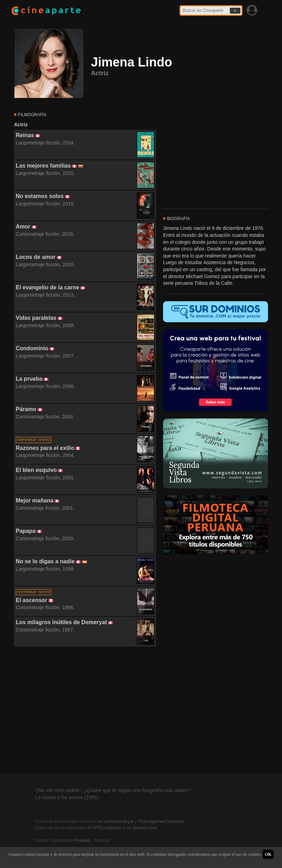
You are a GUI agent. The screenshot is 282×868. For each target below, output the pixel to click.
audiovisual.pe (119, 821)
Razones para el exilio (45, 448)
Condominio (32, 348)
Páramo (26, 409)
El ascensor (31, 600)
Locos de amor (36, 257)
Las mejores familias (43, 166)
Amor (23, 227)
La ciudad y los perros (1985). (67, 797)
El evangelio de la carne (47, 287)
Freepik (82, 840)
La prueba (29, 379)
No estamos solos (40, 196)
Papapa (26, 531)
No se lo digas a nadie (45, 561)
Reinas (25, 135)
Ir (235, 11)
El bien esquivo (36, 470)
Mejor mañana (35, 500)
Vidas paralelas (36, 318)
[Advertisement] (85, 710)
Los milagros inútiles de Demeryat (61, 622)
